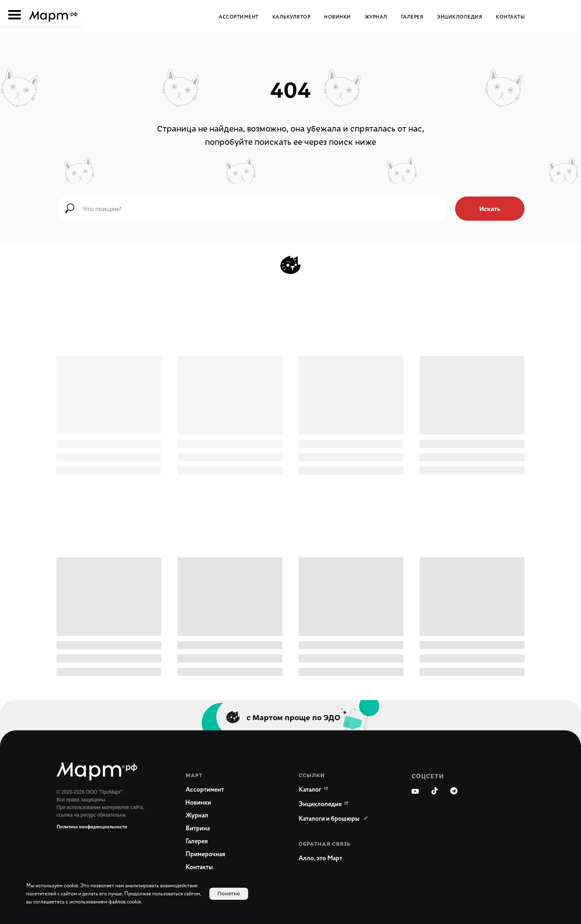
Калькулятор (292, 17)
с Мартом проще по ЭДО (294, 717)
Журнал (376, 17)
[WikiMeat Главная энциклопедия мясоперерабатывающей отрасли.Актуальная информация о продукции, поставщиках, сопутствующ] (320, 805)
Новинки (338, 17)
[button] (339, 859)
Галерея (412, 17)
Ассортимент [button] (239, 17)
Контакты (510, 17)
